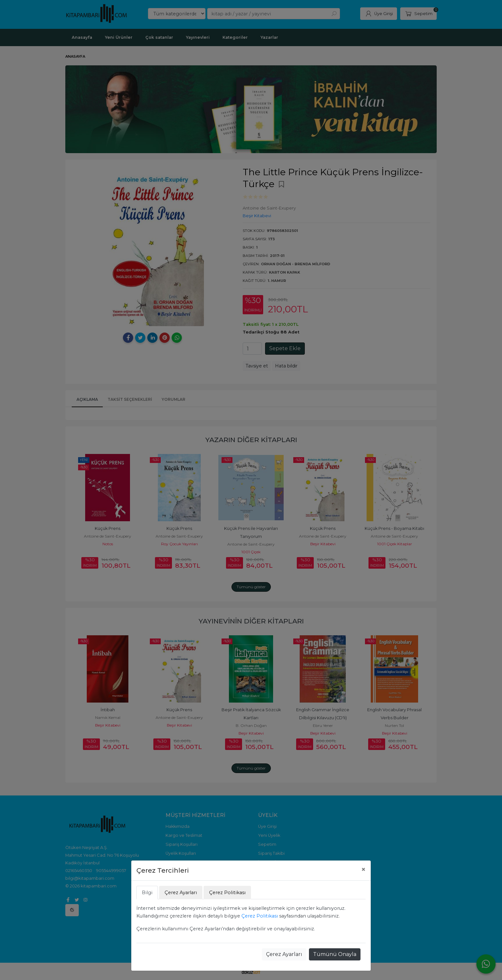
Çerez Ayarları (284, 954)
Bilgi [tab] (147, 893)
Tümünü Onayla (335, 954)
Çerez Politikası (260, 916)
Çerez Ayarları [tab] (181, 893)
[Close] (363, 869)
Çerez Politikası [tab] (227, 893)
